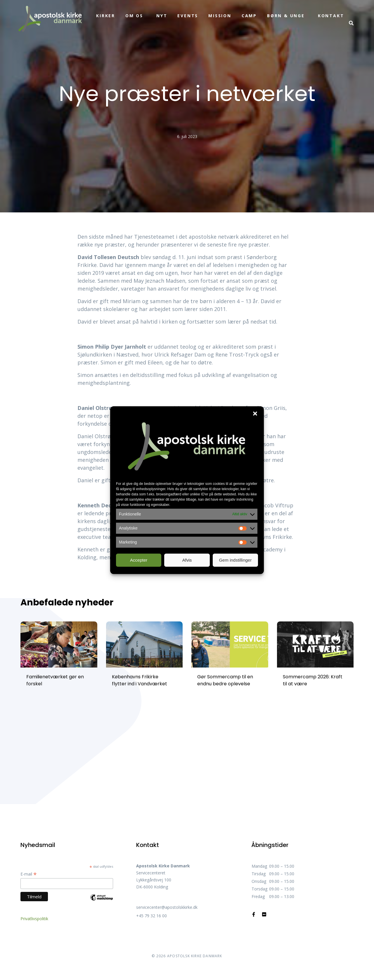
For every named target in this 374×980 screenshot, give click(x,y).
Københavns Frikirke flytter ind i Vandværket (140, 680)
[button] (255, 413)
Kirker (106, 16)
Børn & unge (286, 16)
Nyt (162, 16)
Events (188, 16)
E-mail (29, 874)
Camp (249, 16)
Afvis (187, 560)
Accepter (139, 560)
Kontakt (331, 16)
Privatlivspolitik (34, 919)
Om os (134, 16)
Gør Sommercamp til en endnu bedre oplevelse (225, 680)
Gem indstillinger (235, 560)
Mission (220, 16)
